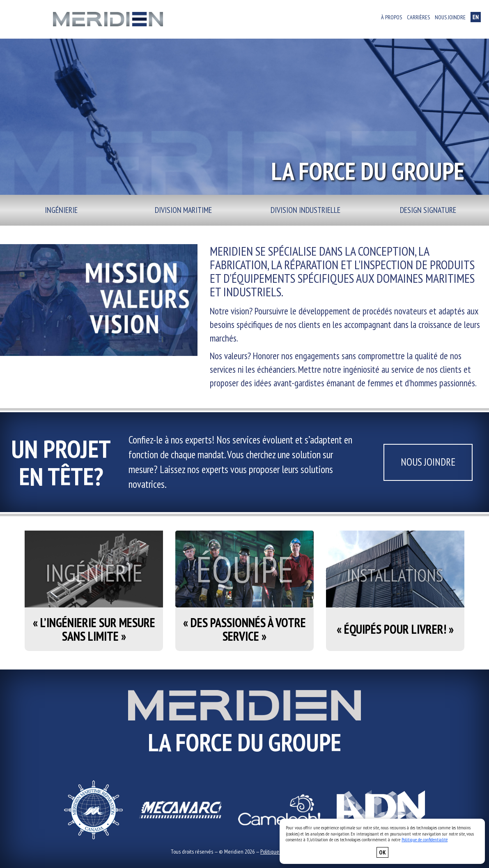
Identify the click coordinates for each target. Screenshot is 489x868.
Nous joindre (450, 17)
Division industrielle (305, 210)
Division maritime (183, 210)
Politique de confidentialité (425, 839)
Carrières (418, 17)
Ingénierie (61, 210)
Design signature (428, 210)
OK (382, 852)
